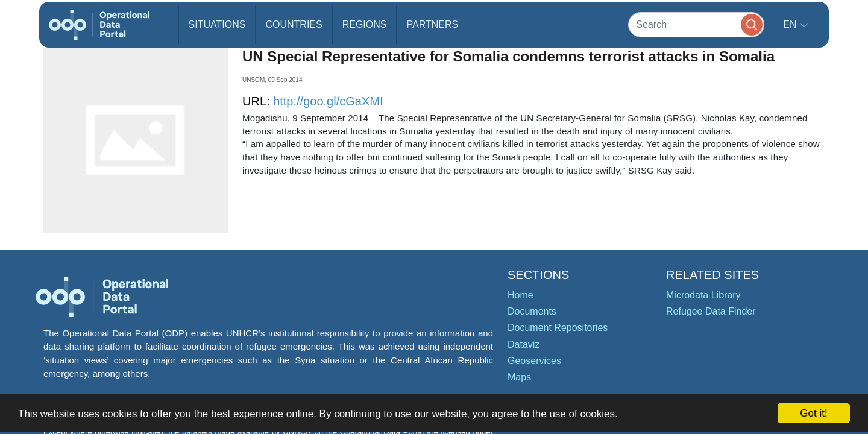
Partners (432, 24)
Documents (532, 311)
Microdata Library (703, 295)
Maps (519, 377)
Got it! (813, 413)
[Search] (696, 24)
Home (520, 295)
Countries (294, 24)
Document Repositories (558, 328)
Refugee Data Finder (711, 311)
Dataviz (524, 344)
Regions (365, 24)
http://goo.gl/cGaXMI (328, 101)
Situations (217, 24)
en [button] (791, 24)
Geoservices (534, 361)
